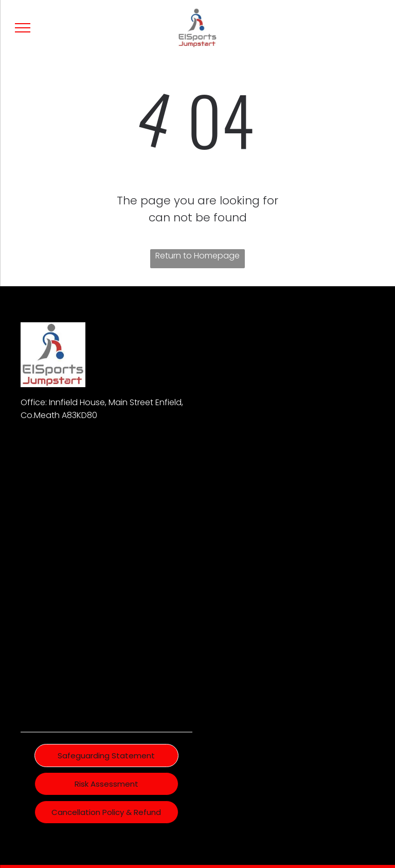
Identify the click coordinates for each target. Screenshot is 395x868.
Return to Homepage (197, 256)
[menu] (23, 28)
